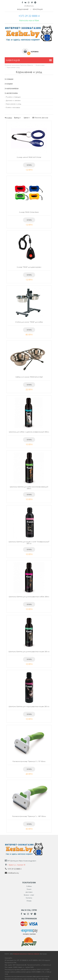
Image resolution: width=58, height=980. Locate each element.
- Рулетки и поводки (13, 97)
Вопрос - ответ (29, 895)
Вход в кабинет (23, 9)
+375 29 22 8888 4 (14, 869)
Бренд (17, 118)
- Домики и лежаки (13, 100)
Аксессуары (40, 65)
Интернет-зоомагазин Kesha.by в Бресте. (27, 954)
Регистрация (38, 9)
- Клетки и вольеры (12, 107)
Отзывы (29, 901)
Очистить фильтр (40, 118)
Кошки (9, 84)
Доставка (29, 892)
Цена (27, 118)
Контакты (29, 898)
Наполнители (12, 89)
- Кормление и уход (13, 104)
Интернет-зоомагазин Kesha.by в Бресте (19, 65)
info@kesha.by (29, 6)
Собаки (9, 79)
